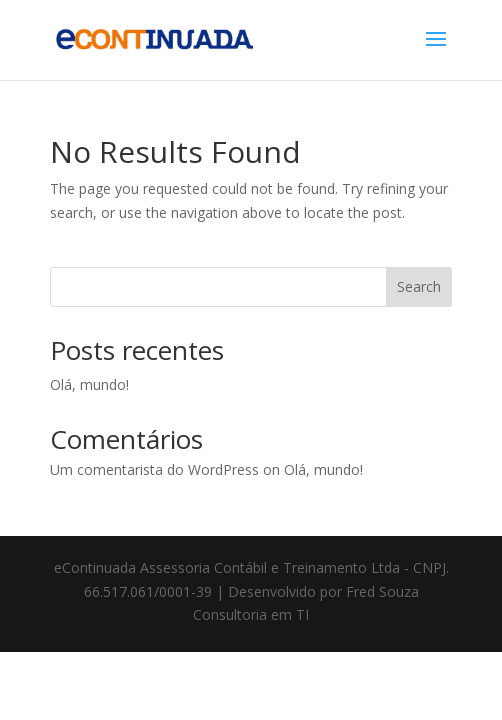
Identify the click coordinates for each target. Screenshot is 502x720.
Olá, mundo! (89, 384)
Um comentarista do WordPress (154, 469)
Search (419, 286)
